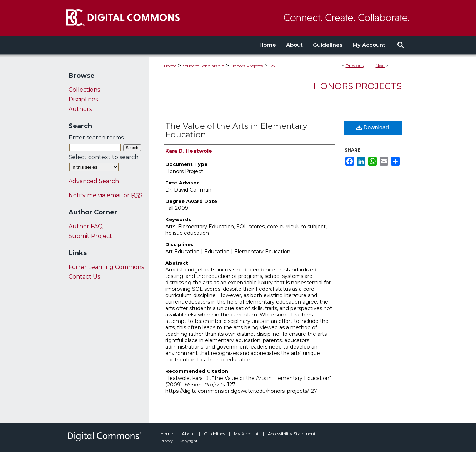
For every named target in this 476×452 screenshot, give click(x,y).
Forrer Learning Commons (106, 267)
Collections (84, 90)
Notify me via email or (106, 195)
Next (380, 65)
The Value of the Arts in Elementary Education (236, 130)
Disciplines (83, 99)
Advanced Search (94, 181)
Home (170, 66)
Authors (80, 109)
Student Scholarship (204, 66)
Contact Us (84, 277)
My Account (247, 434)
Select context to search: (104, 157)
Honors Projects (247, 66)
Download (373, 128)
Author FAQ (86, 226)
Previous (355, 65)
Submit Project (90, 236)
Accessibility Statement (292, 434)
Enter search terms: (97, 138)
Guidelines (215, 434)
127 (272, 66)
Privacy (167, 441)
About (189, 434)
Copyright (189, 441)
